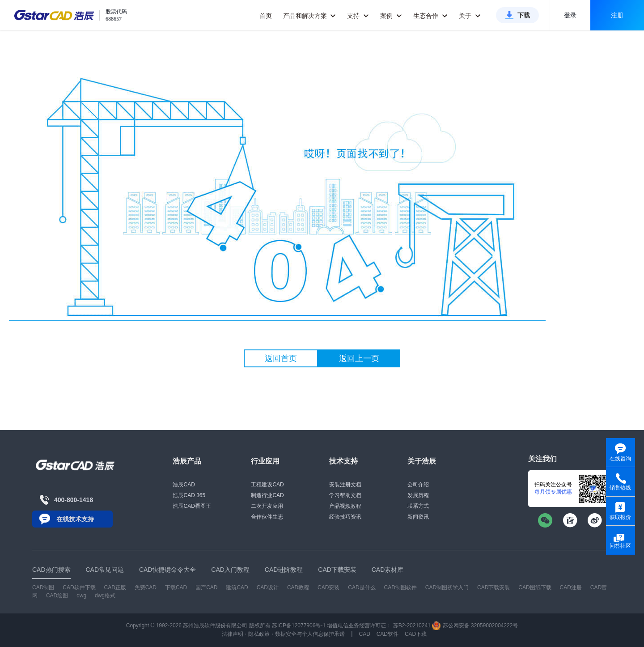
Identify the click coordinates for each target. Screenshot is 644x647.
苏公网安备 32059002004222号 (475, 626)
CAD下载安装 (494, 587)
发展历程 (418, 495)
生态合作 (430, 16)
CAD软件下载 (79, 587)
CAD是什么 (362, 587)
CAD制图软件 (400, 587)
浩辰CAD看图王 (192, 506)
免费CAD (146, 587)
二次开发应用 (267, 506)
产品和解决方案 (310, 16)
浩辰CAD (184, 485)
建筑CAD (237, 587)
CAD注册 (571, 587)
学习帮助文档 (345, 495)
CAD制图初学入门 (447, 587)
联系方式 (418, 506)
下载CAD (176, 587)
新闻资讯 (418, 517)
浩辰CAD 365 (189, 495)
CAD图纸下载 (535, 587)
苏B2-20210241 (412, 626)
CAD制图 (43, 587)
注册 (617, 15)
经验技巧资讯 (345, 517)
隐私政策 (259, 634)
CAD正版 (115, 587)
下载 (524, 15)
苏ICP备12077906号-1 (299, 626)
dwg (81, 596)
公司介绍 (418, 485)
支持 (358, 16)
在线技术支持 (75, 519)
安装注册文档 (345, 485)
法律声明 (233, 634)
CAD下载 (416, 634)
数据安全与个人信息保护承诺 (310, 634)
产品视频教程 (345, 506)
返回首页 (281, 358)
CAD (364, 634)
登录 (570, 15)
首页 (266, 16)
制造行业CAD (267, 495)
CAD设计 (268, 587)
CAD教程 (298, 587)
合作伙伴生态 (267, 517)
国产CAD (206, 587)
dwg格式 (105, 596)
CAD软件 (388, 634)
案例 (391, 16)
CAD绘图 (57, 596)
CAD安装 (328, 587)
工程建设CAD (267, 485)
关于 (470, 16)
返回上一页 (359, 358)
